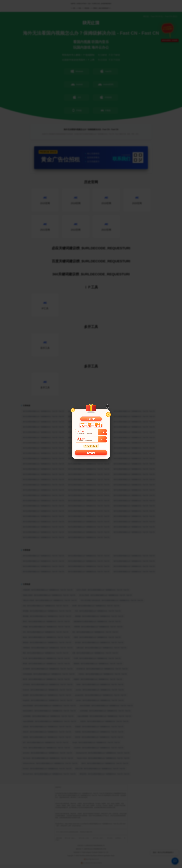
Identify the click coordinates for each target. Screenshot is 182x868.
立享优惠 (91, 453)
